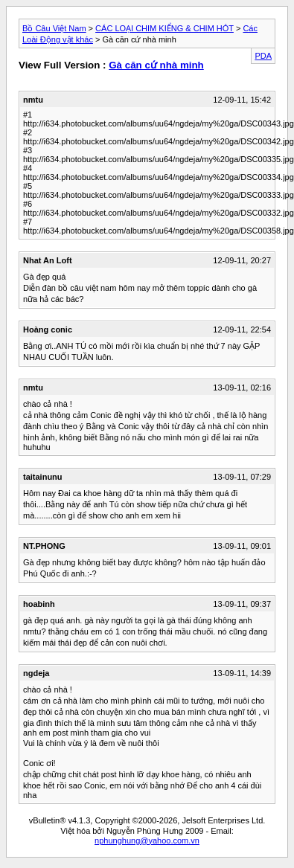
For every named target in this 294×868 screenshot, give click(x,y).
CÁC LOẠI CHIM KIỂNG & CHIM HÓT (164, 28)
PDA (263, 56)
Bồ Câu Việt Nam (54, 28)
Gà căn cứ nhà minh (156, 65)
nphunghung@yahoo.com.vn (147, 840)
